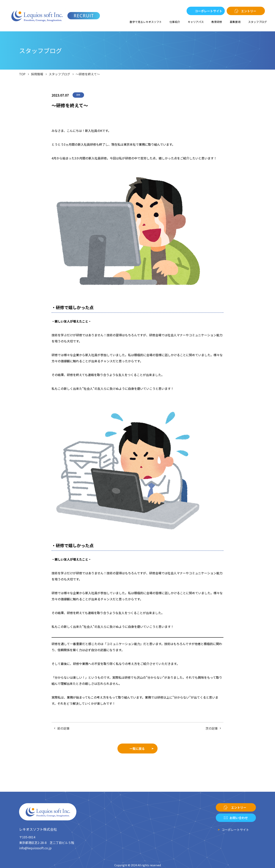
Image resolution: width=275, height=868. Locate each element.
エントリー (249, 11)
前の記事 (63, 728)
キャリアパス (196, 22)
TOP (22, 74)
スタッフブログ (257, 22)
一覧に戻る (137, 749)
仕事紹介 (175, 22)
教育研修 (217, 22)
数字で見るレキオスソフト (146, 22)
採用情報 (37, 74)
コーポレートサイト (209, 11)
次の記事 (212, 728)
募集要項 (235, 22)
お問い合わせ (239, 818)
